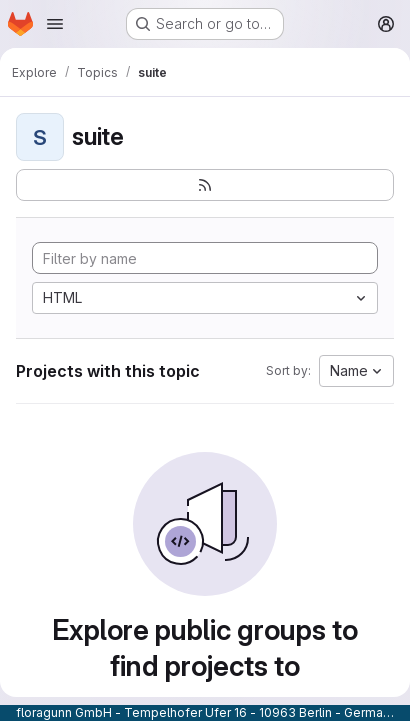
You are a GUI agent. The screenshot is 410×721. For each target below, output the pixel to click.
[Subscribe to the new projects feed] (205, 185)
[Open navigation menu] (55, 24)
